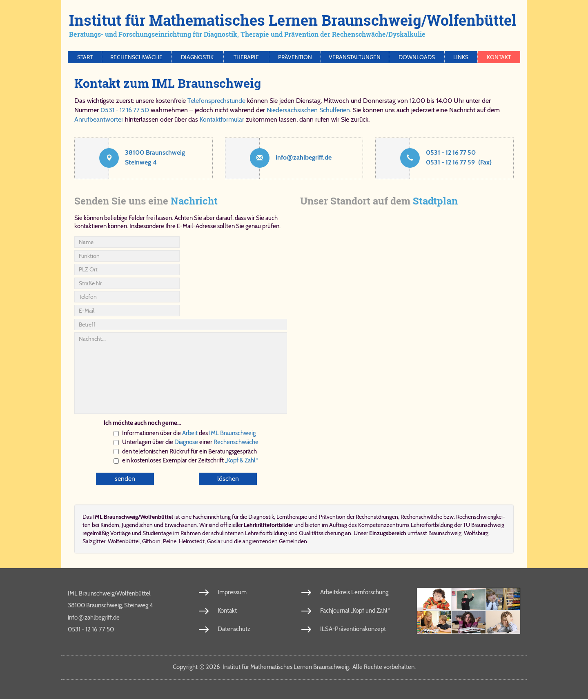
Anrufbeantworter (99, 119)
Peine (170, 542)
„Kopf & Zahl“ (241, 460)
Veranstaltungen (355, 57)
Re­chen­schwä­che (236, 442)
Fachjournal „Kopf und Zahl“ (355, 611)
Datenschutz (234, 629)
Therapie (246, 57)
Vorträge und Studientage (141, 533)
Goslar (215, 542)
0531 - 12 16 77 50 (125, 110)
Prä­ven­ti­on (332, 517)
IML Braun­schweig (232, 433)
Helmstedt (192, 542)
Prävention (295, 57)
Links (461, 57)
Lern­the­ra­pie (292, 517)
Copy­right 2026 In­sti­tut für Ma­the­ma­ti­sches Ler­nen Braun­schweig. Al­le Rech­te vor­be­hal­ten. (294, 667)
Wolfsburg (476, 533)
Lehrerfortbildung (266, 533)
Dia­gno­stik (261, 517)
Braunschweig (445, 533)
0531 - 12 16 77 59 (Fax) (459, 162)
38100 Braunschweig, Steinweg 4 (110, 606)
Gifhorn (151, 542)
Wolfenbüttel (124, 542)
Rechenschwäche (136, 57)
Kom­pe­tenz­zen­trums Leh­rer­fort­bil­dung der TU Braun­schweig (431, 525)
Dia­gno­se (186, 442)
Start (85, 57)
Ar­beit (190, 433)
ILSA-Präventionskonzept (353, 629)
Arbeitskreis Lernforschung (354, 593)
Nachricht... (181, 373)
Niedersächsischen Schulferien (308, 110)
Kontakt (499, 57)
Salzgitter (94, 542)
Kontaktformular (222, 119)
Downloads (417, 57)
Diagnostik (197, 57)
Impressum (232, 593)
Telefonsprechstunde (216, 101)
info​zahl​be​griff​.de (304, 157)
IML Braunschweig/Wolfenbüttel (109, 594)
